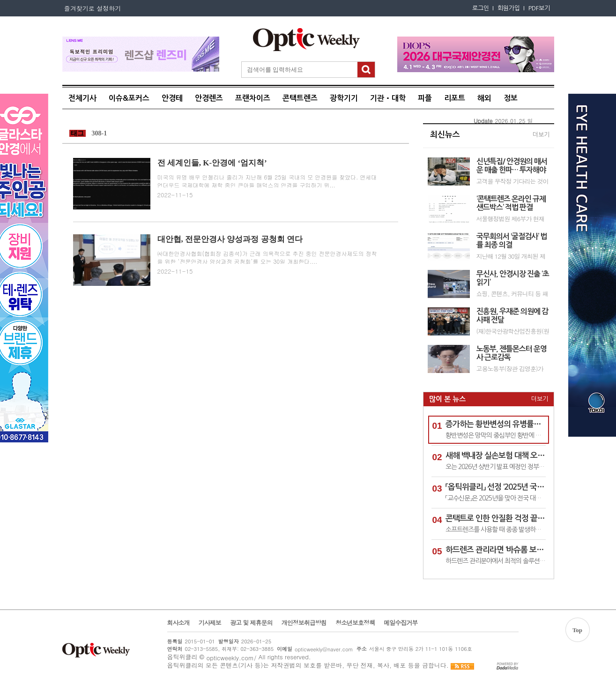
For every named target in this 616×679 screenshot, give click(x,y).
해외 (484, 98)
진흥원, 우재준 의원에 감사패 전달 (512, 316)
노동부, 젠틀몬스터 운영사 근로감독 (512, 353)
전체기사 (82, 98)
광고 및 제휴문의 (251, 623)
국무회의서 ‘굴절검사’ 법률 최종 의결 (512, 241)
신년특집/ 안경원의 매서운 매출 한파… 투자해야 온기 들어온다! (512, 166)
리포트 (455, 98)
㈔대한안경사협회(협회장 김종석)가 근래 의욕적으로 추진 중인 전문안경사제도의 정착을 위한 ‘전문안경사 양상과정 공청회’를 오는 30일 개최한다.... (267, 257)
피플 (425, 98)
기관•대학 (388, 98)
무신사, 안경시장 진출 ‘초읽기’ (513, 278)
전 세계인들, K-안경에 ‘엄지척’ (212, 163)
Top (577, 630)
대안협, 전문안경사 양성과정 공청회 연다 (230, 239)
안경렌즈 (209, 98)
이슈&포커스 (129, 98)
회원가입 (509, 8)
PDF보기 (539, 8)
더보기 (541, 135)
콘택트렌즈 (300, 98)
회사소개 (178, 623)
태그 (78, 133)
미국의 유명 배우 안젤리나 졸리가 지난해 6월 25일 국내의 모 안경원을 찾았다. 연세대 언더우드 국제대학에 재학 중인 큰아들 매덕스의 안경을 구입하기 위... (267, 181)
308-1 (100, 133)
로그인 (481, 8)
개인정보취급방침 (304, 623)
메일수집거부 (401, 623)
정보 (511, 98)
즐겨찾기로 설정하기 (92, 8)
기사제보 (210, 623)
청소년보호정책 (355, 623)
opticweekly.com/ (231, 658)
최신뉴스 (445, 135)
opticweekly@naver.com (324, 649)
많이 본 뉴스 (447, 399)
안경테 (172, 98)
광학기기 (344, 98)
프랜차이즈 (253, 98)
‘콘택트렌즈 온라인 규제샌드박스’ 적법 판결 (511, 203)
